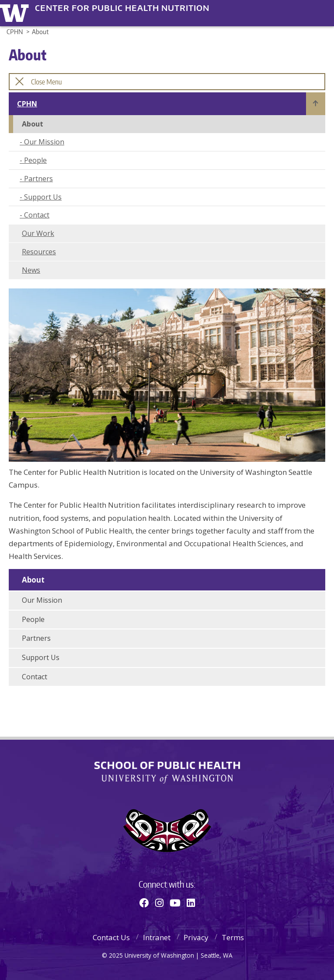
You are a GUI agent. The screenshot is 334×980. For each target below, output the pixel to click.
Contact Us (111, 937)
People (35, 160)
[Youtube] (175, 903)
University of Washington (16, 12)
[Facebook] (144, 903)
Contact (37, 215)
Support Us (43, 197)
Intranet (157, 937)
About (33, 580)
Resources (39, 252)
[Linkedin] (191, 903)
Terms (233, 937)
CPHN (27, 104)
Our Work (38, 233)
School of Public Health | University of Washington (167, 773)
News (31, 270)
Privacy (196, 937)
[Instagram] (159, 903)
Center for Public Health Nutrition (122, 8)
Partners (38, 179)
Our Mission (44, 142)
